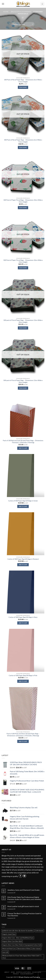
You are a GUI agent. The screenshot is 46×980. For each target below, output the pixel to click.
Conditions (37, 972)
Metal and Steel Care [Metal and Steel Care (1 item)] (9, 949)
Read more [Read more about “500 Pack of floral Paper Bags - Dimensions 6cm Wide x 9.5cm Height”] (23, 147)
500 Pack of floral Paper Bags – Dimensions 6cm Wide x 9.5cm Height (23, 141)
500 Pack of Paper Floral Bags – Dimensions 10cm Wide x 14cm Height (23, 261)
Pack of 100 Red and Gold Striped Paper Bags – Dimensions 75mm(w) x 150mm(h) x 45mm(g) (23, 442)
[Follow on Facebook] (21, 876)
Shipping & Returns (23, 972)
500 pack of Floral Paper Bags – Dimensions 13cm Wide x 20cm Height (23, 381)
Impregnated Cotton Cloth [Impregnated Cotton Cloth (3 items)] (33, 945)
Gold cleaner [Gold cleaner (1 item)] (39, 931)
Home (6, 12)
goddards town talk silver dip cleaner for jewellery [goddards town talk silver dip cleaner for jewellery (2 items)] (18, 931)
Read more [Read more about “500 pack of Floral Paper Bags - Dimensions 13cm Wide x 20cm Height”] (23, 388)
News (13, 972)
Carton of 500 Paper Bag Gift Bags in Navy (23, 617)
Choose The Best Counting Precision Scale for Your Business (25, 914)
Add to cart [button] (23, 448)
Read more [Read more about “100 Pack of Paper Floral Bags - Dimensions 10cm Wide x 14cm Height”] (23, 208)
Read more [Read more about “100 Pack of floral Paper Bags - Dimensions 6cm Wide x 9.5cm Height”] (23, 87)
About (7, 972)
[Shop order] (23, 24)
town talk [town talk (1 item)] (5, 952)
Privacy (16, 974)
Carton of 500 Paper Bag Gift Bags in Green (23, 501)
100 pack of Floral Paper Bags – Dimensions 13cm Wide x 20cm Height (23, 321)
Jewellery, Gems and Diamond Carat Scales (23, 890)
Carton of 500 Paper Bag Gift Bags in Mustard (23, 559)
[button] (3, 4)
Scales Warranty (27, 974)
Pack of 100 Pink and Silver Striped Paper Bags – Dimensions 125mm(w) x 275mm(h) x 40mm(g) (23, 735)
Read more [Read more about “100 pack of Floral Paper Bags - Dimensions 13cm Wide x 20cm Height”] (23, 328)
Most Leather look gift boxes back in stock (23, 906)
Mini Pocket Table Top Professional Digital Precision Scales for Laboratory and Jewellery (24, 898)
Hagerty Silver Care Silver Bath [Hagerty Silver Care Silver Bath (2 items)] (12, 941)
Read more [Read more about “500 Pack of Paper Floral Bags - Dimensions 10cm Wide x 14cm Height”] (23, 268)
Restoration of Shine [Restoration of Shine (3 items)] (24, 949)
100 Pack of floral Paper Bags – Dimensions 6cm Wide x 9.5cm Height (23, 81)
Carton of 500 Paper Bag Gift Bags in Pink (23, 675)
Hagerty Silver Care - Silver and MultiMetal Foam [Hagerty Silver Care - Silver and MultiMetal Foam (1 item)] (18, 938)
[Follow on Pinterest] (24, 876)
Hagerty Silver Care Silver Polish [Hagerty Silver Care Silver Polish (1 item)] (13, 945)
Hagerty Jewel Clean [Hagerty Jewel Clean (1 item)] (9, 934)
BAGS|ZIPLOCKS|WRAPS (21, 12)
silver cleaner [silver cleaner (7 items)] (36, 949)
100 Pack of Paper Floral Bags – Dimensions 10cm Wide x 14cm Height (23, 201)
